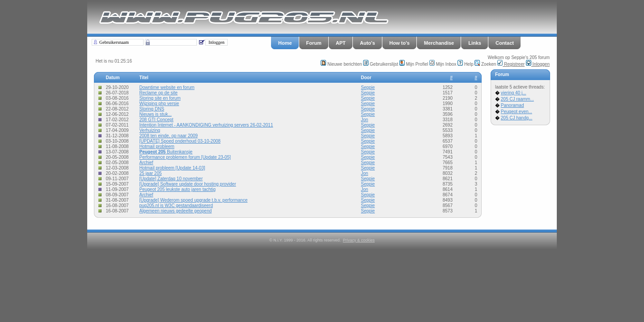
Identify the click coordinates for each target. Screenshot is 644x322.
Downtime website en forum (167, 87)
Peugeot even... (517, 112)
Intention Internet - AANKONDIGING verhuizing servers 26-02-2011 (206, 125)
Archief (146, 163)
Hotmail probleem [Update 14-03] (172, 168)
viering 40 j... (514, 93)
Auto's (368, 43)
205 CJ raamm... (517, 99)
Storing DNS (152, 109)
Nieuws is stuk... (155, 114)
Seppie (368, 87)
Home (285, 43)
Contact (505, 43)
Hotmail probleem (157, 146)
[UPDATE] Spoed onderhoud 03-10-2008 (180, 141)
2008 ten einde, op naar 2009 (168, 136)
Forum (314, 43)
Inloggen (538, 64)
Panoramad (513, 105)
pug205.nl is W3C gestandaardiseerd (176, 205)
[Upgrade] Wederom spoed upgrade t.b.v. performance (193, 200)
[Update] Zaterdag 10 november (171, 179)
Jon (364, 120)
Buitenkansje (166, 152)
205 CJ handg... (517, 118)
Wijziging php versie (159, 104)
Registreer (511, 64)
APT (341, 43)
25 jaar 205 (150, 173)
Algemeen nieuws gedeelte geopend (175, 211)
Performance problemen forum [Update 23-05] (185, 157)
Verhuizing (150, 130)
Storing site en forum (160, 98)
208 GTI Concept (156, 120)
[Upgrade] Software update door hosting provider (187, 184)
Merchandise (439, 43)
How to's (400, 43)
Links (475, 43)
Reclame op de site (158, 93)
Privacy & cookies (359, 240)
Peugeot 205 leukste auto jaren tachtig (177, 189)
